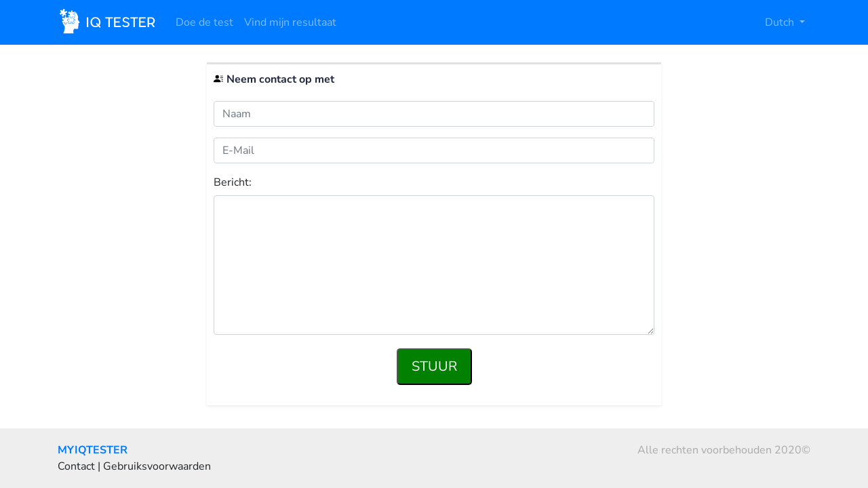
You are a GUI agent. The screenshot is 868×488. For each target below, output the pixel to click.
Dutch (781, 22)
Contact (76, 466)
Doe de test (204, 22)
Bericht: (233, 183)
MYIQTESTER (93, 450)
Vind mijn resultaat (290, 22)
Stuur (434, 366)
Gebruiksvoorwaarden (157, 466)
